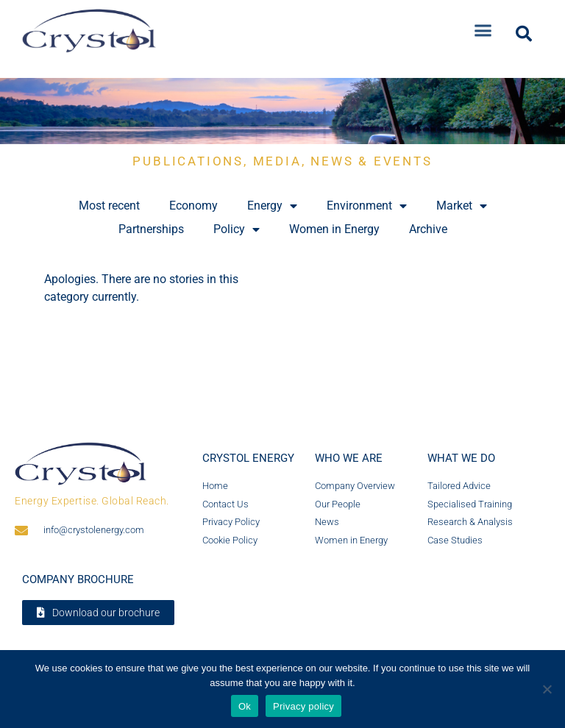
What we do (461, 458)
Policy (237, 229)
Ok (245, 706)
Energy (272, 206)
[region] (282, 111)
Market (462, 206)
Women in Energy (334, 229)
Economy (193, 206)
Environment (367, 206)
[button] (483, 26)
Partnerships (151, 229)
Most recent (109, 206)
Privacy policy (303, 706)
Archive (428, 229)
